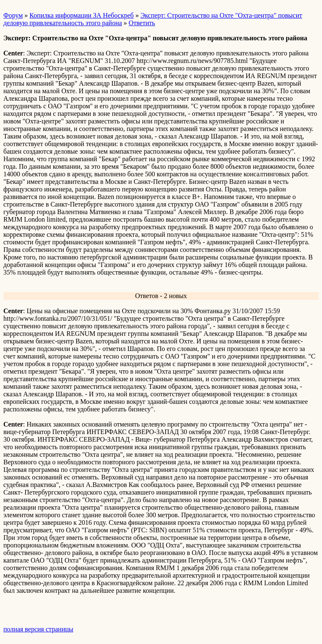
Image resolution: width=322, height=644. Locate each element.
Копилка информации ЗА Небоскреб (82, 15)
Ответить (142, 23)
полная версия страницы (38, 629)
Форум (13, 15)
